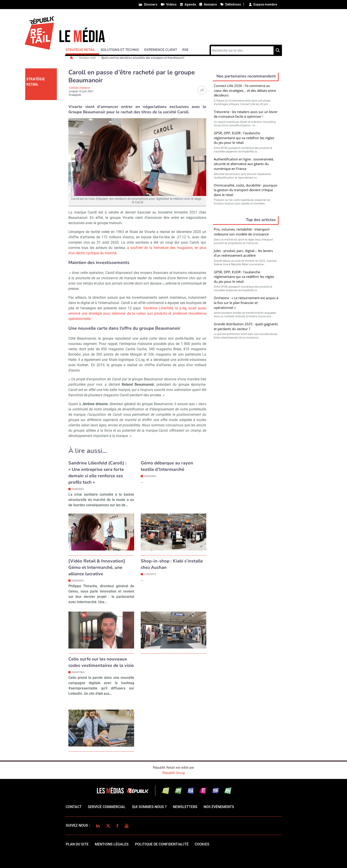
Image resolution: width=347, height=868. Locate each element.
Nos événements (219, 807)
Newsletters (185, 807)
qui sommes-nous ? (149, 807)
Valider (246, 392)
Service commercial (107, 807)
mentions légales (112, 844)
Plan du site (77, 844)
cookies (202, 844)
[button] (82, 49)
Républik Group (174, 773)
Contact (74, 807)
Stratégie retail (88, 58)
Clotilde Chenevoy (80, 88)
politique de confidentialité (162, 844)
